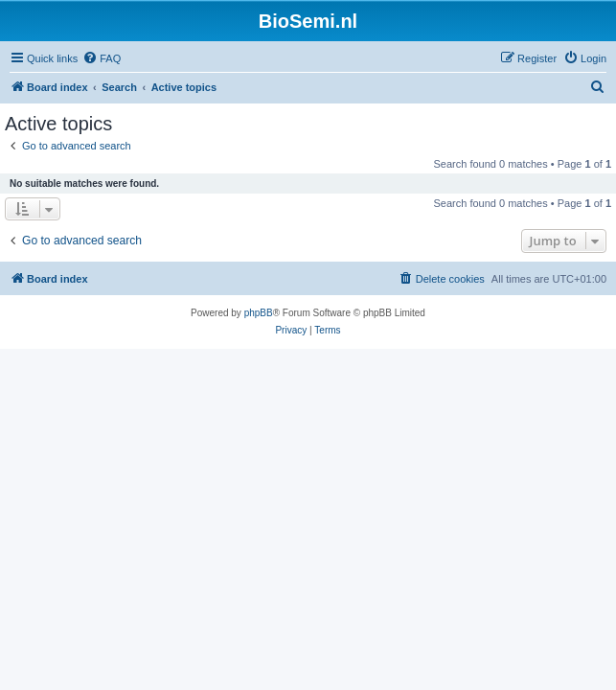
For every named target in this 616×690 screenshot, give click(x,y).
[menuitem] (102, 58)
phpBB (259, 313)
